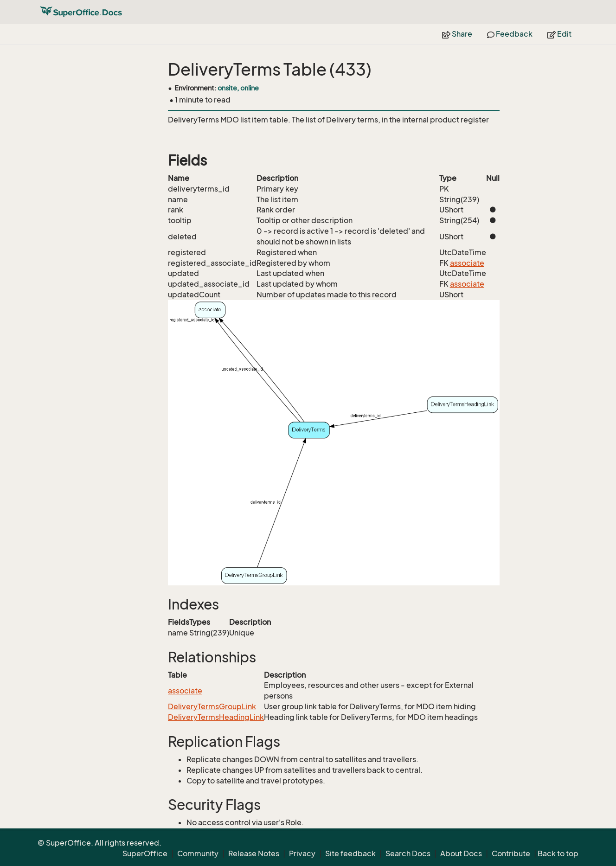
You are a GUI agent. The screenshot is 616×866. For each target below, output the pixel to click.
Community (198, 853)
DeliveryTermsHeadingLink (216, 717)
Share (457, 34)
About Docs (461, 853)
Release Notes (254, 853)
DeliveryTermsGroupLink (212, 706)
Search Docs (408, 853)
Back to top (558, 853)
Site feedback (350, 853)
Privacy (302, 853)
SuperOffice (145, 853)
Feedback (510, 34)
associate (467, 263)
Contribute (511, 853)
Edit (559, 34)
